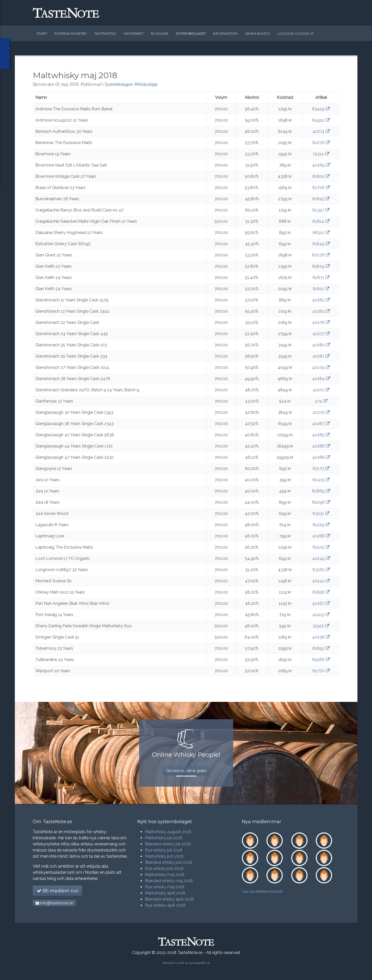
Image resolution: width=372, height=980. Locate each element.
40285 (321, 435)
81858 (321, 592)
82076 (321, 255)
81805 (321, 176)
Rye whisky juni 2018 (164, 869)
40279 (321, 367)
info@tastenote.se (54, 903)
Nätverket (133, 33)
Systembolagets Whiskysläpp (131, 84)
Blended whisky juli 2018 (168, 844)
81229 (321, 525)
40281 (321, 356)
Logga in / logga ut (296, 33)
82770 (321, 671)
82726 (321, 188)
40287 (321, 424)
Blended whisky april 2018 (169, 899)
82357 (321, 210)
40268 (321, 536)
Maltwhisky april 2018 (165, 893)
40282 (321, 300)
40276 (321, 322)
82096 (321, 502)
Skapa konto (257, 33)
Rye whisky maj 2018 (165, 887)
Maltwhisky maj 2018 (165, 875)
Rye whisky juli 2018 (164, 850)
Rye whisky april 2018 (165, 905)
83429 (321, 109)
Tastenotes (105, 33)
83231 (321, 513)
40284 (321, 379)
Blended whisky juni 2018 (168, 862)
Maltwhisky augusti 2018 (168, 832)
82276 (321, 143)
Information (225, 33)
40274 (321, 131)
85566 (321, 660)
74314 (321, 154)
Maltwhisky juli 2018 (164, 838)
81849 (321, 244)
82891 (321, 648)
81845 (321, 199)
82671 (321, 278)
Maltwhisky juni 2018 (164, 856)
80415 (321, 480)
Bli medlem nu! (57, 891)
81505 (321, 547)
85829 (321, 266)
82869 (321, 491)
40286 (321, 446)
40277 (321, 334)
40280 (321, 345)
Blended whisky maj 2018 (169, 881)
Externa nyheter (71, 33)
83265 (321, 570)
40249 (321, 558)
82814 (321, 221)
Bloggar (159, 33)
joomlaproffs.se (200, 963)
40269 (321, 165)
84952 (321, 120)
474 (321, 401)
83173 (321, 469)
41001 (321, 390)
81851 (321, 289)
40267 (321, 603)
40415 (321, 615)
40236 (321, 637)
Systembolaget (191, 33)
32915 (321, 626)
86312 (321, 233)
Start (42, 33)
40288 (321, 457)
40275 (321, 412)
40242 (321, 581)
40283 (321, 311)
